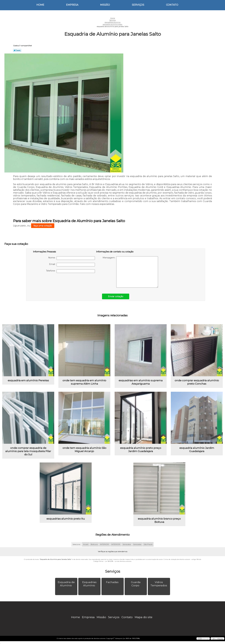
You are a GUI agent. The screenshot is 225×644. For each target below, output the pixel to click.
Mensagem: (130, 272)
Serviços (138, 5)
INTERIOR (104, 544)
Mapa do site (144, 617)
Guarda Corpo (136, 584)
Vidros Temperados (159, 584)
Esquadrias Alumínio (89, 584)
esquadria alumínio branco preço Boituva (159, 520)
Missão (105, 5)
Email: (72, 265)
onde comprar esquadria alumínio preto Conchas (197, 382)
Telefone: (70, 271)
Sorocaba (127, 544)
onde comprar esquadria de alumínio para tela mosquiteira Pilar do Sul (28, 451)
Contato (172, 5)
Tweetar (17, 50)
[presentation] (52, 282)
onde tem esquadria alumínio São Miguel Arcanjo (84, 450)
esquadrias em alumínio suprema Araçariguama (141, 382)
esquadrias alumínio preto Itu (66, 519)
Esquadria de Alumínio (66, 584)
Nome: (72, 258)
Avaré (86, 544)
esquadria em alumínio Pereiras (28, 380)
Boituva (94, 544)
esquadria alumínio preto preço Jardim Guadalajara (141, 450)
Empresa (72, 5)
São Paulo (148, 544)
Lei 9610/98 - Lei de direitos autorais (118, 561)
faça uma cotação (43, 226)
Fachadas (113, 582)
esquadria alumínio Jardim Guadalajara (197, 450)
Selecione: (77, 544)
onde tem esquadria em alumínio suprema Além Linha (84, 382)
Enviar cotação (116, 296)
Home (40, 5)
